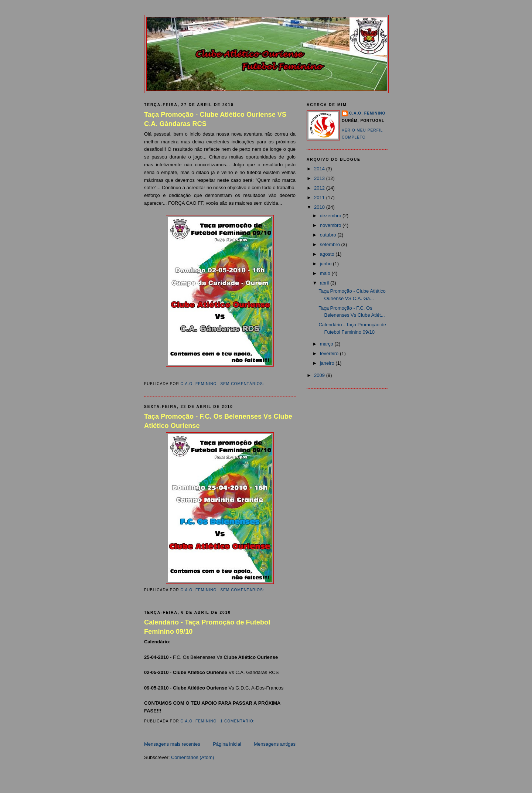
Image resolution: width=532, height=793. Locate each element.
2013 (320, 178)
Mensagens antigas (275, 744)
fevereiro (330, 353)
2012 (320, 188)
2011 (320, 198)
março (327, 344)
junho (326, 264)
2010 (320, 207)
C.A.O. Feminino (367, 113)
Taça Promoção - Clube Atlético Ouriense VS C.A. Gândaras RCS (215, 119)
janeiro (328, 363)
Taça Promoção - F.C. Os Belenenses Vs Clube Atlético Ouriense (218, 421)
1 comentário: (238, 721)
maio (326, 273)
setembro (331, 244)
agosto (328, 254)
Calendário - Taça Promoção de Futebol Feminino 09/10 (207, 627)
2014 (320, 169)
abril (325, 283)
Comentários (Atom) (192, 757)
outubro (329, 235)
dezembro (331, 216)
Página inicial (227, 744)
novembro (331, 225)
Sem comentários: (243, 384)
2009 (320, 375)
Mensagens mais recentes (172, 744)
